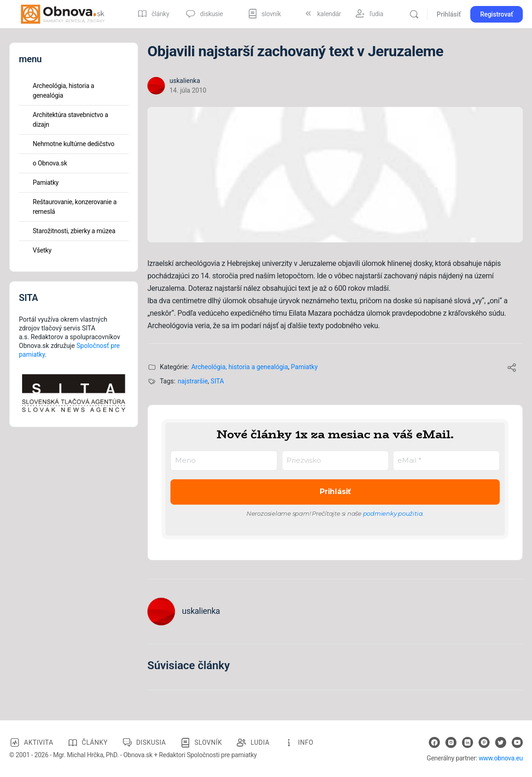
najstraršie (193, 381)
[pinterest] (484, 742)
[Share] (512, 369)
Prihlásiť (449, 14)
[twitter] (501, 742)
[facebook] (434, 742)
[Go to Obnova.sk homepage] (63, 13)
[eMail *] (446, 461)
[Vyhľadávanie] (414, 14)
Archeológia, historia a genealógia (240, 367)
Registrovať (497, 14)
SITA (217, 381)
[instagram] (451, 742)
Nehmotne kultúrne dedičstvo (73, 144)
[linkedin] (468, 742)
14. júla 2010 (188, 90)
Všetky (42, 250)
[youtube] (517, 742)
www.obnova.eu (501, 758)
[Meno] (224, 461)
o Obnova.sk (50, 163)
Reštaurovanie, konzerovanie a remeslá (75, 207)
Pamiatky (304, 367)
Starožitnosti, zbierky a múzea (74, 231)
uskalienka (185, 81)
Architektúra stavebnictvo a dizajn (70, 120)
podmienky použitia (393, 513)
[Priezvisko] (335, 461)
